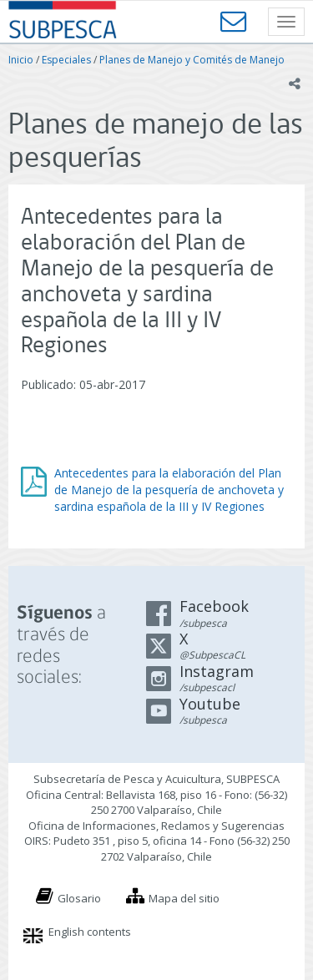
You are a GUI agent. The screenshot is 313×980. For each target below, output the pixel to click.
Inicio (21, 60)
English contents (90, 932)
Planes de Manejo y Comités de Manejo (192, 60)
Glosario (79, 898)
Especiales (66, 60)
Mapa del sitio (184, 898)
